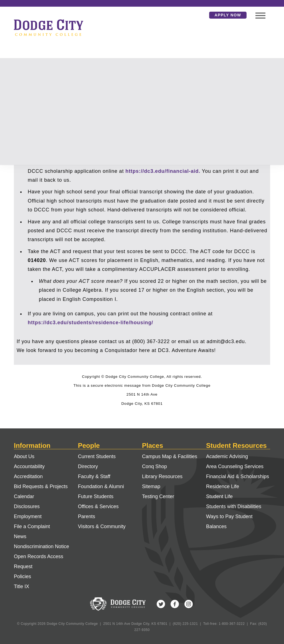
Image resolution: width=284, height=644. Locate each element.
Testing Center (158, 496)
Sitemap (151, 486)
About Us (24, 456)
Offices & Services (98, 506)
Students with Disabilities (234, 506)
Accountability (29, 466)
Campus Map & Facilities (170, 456)
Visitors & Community (102, 526)
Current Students (97, 456)
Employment (28, 516)
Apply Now (228, 15)
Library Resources (162, 476)
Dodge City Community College (49, 28)
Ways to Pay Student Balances (229, 521)
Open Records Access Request (39, 561)
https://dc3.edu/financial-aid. (163, 171)
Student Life (219, 496)
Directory (88, 466)
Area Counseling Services (235, 466)
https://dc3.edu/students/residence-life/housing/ (90, 323)
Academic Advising (227, 456)
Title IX (21, 586)
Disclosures (27, 506)
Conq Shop (154, 466)
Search (201, 15)
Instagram (189, 604)
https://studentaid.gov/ (57, 162)
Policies (22, 576)
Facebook (175, 604)
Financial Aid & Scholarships (238, 476)
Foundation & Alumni (101, 486)
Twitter (161, 604)
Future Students (96, 496)
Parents (87, 516)
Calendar (24, 496)
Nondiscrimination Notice (41, 546)
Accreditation (28, 476)
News (20, 536)
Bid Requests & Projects (41, 486)
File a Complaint (32, 526)
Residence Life (223, 486)
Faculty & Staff (94, 476)
